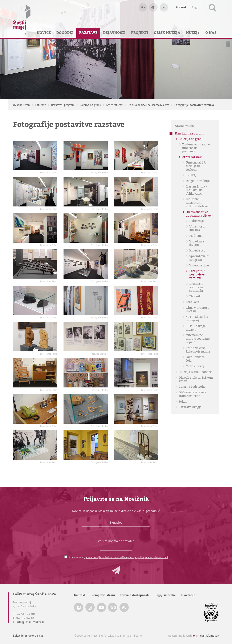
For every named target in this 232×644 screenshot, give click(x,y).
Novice (44, 33)
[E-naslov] (116, 524)
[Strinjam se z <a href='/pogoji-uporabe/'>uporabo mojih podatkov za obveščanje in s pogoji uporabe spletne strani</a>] (66, 557)
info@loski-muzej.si (30, 622)
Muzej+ (193, 33)
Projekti (140, 33)
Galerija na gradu (90, 105)
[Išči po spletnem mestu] (212, 7)
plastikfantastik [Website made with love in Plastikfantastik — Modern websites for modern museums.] (209, 636)
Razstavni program (63, 105)
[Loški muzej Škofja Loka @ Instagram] (90, 607)
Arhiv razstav (114, 105)
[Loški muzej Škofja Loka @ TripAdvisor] (113, 607)
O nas (211, 33)
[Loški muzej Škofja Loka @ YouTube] (101, 607)
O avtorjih (188, 595)
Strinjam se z (118, 557)
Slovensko (182, 7)
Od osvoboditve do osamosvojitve (148, 105)
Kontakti (80, 595)
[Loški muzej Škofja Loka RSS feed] (124, 607)
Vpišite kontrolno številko (116, 541)
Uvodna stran (21, 105)
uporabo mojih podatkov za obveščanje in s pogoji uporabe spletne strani (126, 557)
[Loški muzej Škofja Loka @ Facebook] (79, 607)
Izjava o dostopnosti (135, 595)
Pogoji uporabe (165, 595)
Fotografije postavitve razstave (194, 105)
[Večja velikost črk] (143, 7)
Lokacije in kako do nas (28, 636)
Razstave (88, 33)
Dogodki (65, 33)
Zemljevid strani (103, 595)
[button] (116, 570)
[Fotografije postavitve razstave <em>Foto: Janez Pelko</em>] (35, 156)
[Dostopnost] (164, 7)
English (197, 7)
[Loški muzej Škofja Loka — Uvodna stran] (22, 19)
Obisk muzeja (167, 33)
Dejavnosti (114, 33)
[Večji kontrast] (153, 7)
